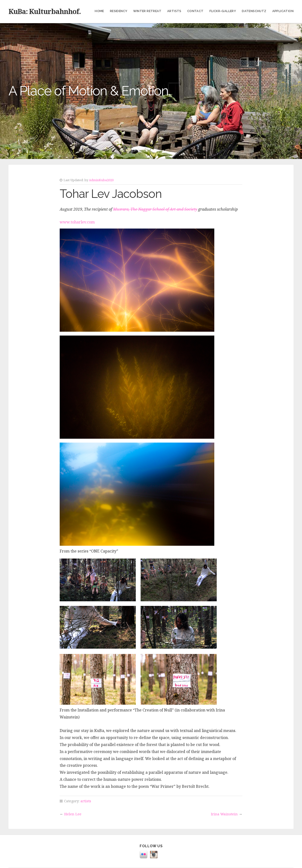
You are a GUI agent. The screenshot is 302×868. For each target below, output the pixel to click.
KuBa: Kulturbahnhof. (45, 11)
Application (283, 11)
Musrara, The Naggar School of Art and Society (155, 209)
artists (86, 801)
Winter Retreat (147, 11)
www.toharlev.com (77, 222)
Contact (195, 11)
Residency (119, 11)
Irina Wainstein (224, 814)
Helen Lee (73, 814)
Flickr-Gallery (223, 11)
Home (99, 11)
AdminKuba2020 (101, 180)
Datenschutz (254, 11)
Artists (174, 11)
